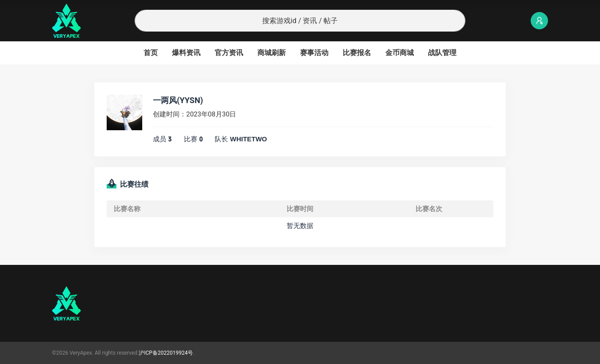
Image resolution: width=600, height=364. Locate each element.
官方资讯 (229, 53)
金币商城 (400, 53)
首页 (151, 53)
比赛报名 (357, 53)
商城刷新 (272, 53)
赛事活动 (314, 53)
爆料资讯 (186, 53)
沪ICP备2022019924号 (166, 353)
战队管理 (442, 53)
